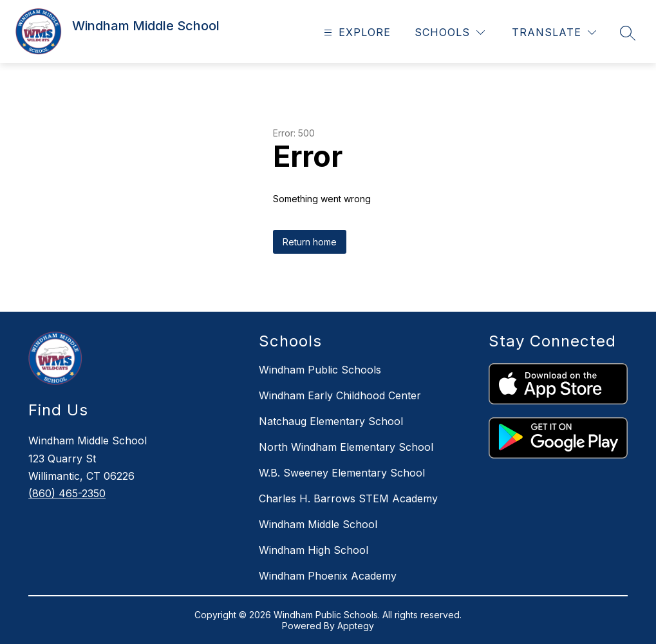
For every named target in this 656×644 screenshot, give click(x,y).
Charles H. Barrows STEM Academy (348, 498)
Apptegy (356, 626)
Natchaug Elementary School (331, 421)
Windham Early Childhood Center (340, 395)
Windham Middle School (318, 524)
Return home (310, 242)
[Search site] (628, 33)
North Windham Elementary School (346, 447)
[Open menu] (356, 33)
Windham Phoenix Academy (328, 576)
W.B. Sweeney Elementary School (342, 473)
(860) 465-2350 (67, 493)
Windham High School (314, 550)
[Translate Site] (554, 33)
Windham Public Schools (320, 370)
